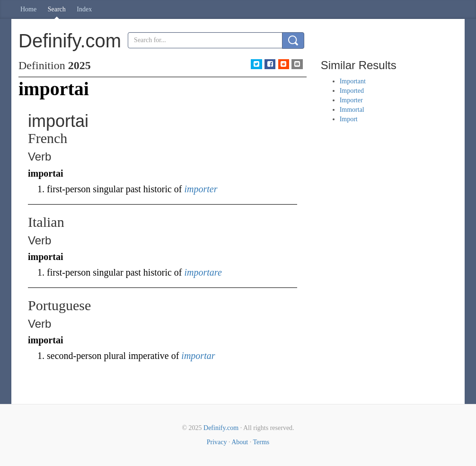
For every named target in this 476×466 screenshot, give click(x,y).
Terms (261, 442)
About (240, 442)
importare (203, 272)
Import (349, 119)
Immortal (352, 110)
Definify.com (221, 428)
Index (84, 9)
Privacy (217, 442)
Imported (352, 91)
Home (28, 9)
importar (198, 356)
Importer (351, 100)
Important (353, 81)
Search (57, 9)
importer (201, 189)
